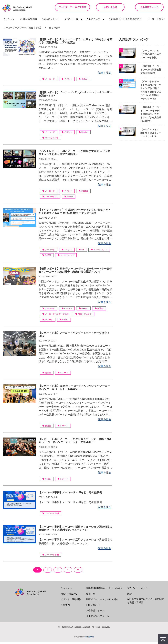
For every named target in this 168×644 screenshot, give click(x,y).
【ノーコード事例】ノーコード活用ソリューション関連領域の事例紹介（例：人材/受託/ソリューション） (75, 531)
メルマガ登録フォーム (97, 618)
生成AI (83, 81)
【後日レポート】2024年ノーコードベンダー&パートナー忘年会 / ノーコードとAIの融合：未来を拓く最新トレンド (75, 272)
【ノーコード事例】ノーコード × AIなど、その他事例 (70, 495)
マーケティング (66, 258)
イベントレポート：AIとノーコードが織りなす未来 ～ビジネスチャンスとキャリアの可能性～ (74, 155)
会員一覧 (91, 596)
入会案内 (65, 607)
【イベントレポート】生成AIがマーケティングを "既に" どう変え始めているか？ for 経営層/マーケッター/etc (75, 214)
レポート (48, 322)
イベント (67, 81)
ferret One (89, 639)
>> (78, 572)
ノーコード (49, 81)
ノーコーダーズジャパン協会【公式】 (23, 30)
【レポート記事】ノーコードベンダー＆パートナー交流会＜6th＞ (74, 337)
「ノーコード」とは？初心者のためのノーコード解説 (151, 56)
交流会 (99, 311)
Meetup (83, 134)
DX (82, 252)
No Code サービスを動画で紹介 (125, 21)
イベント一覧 (71, 21)
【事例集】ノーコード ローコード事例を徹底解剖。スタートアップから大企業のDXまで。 (151, 116)
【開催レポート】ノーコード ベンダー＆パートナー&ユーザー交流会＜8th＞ (75, 96)
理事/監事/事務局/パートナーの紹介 (104, 590)
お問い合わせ (109, 7)
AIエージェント (51, 140)
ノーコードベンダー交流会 (56, 316)
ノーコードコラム (156, 21)
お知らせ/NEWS (29, 21)
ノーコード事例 (51, 516)
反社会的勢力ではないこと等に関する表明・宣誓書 (146, 603)
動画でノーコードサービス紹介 (102, 602)
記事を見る (105, 75)
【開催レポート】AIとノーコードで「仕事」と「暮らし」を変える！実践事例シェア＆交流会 (75, 43)
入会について (93, 21)
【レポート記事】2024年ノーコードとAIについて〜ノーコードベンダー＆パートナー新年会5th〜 (74, 390)
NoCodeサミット (51, 21)
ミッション (9, 21)
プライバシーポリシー (139, 590)
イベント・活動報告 (71, 602)
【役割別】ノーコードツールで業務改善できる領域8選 (151, 72)
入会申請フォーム (149, 7)
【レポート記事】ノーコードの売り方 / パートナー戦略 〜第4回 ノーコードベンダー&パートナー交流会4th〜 (75, 443)
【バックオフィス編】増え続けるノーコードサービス (151, 135)
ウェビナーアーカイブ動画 (71, 8)
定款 (129, 596)
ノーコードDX (50, 199)
